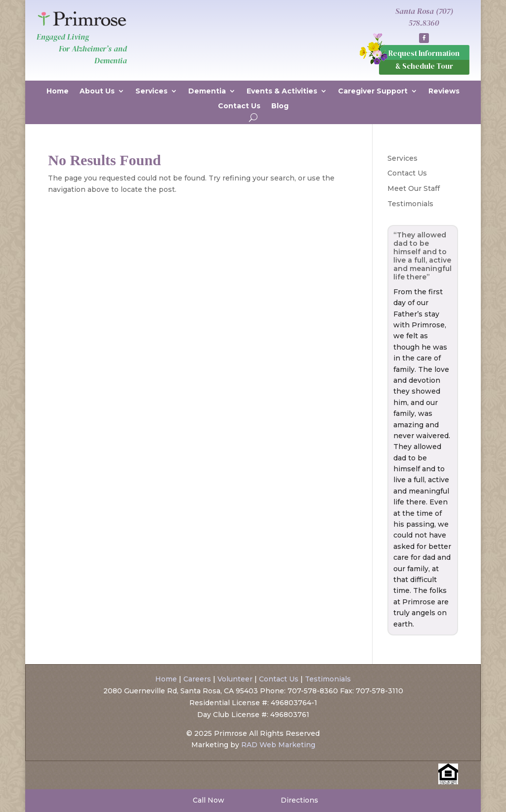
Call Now (208, 800)
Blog (280, 106)
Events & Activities (282, 91)
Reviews (444, 91)
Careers (197, 679)
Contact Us (239, 106)
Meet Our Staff (414, 188)
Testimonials (410, 204)
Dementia (207, 91)
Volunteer (235, 679)
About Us (97, 91)
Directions (298, 800)
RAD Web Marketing (278, 745)
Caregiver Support (373, 91)
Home (58, 91)
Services (151, 91)
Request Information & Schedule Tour (424, 60)
